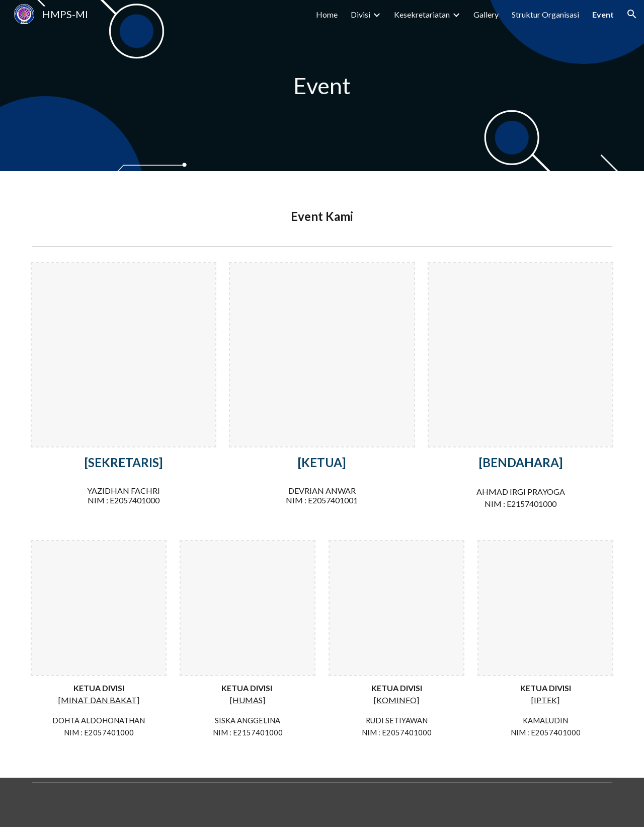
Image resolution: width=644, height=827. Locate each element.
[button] (632, 14)
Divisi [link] (360, 14)
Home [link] (327, 14)
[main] (322, 86)
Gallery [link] (486, 14)
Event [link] (603, 14)
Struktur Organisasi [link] (545, 14)
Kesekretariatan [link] (422, 14)
